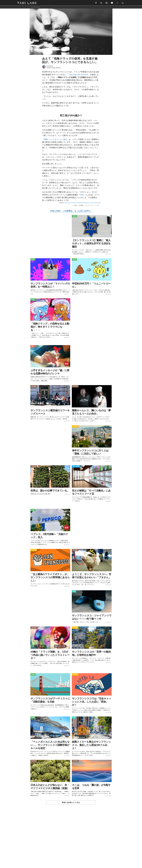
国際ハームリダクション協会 (55, 139)
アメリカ (97, 205)
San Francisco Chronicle (79, 75)
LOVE (33, 346)
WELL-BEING (76, 467)
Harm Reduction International (82, 203)
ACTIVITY (75, 427)
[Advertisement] (71, 841)
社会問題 (81, 205)
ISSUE (74, 216)
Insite (82, 195)
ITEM (74, 592)
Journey (76, 205)
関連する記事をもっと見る (71, 803)
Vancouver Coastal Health (95, 203)
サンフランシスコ (89, 205)
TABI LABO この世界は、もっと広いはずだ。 (71, 211)
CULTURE (34, 387)
